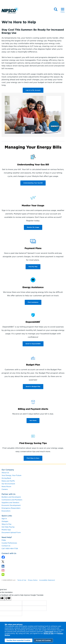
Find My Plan (33, 267)
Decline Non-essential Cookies (19, 640)
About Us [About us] (5, 473)
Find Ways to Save (33, 458)
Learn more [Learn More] (49, 632)
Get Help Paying (8, 527)
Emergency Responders (11, 508)
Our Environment (8, 484)
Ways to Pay (7, 524)
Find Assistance (33, 302)
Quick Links (7, 516)
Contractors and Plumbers (12, 500)
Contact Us (6, 546)
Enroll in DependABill (33, 344)
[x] (3, 557)
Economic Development (11, 505)
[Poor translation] (8, 599)
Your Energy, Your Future (11, 475)
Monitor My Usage (33, 227)
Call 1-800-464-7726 (10, 549)
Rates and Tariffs (8, 481)
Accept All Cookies (43, 640)
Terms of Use (48, 633)
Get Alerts (33, 420)
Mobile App (6, 530)
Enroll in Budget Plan (33, 386)
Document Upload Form (11, 532)
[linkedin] (3, 562)
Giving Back (6, 478)
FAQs (4, 540)
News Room (6, 487)
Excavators (6, 511)
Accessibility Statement (47, 580)
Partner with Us (8, 494)
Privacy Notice (33, 580)
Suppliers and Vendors (10, 503)
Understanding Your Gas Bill (33, 183)
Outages (5, 521)
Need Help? (7, 537)
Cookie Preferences (9, 543)
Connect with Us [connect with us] (9, 553)
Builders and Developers (11, 497)
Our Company (8, 470)
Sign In (4, 519)
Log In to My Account (33, 90)
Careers (5, 489)
